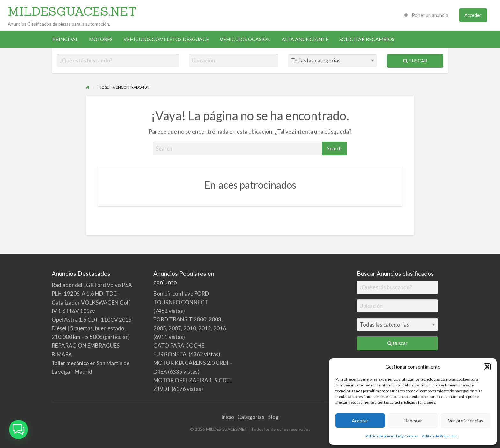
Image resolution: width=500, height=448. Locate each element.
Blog (273, 417)
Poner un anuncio (426, 15)
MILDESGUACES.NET (72, 11)
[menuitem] (426, 15)
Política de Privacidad (440, 436)
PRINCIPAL (65, 39)
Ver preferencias (466, 421)
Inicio (228, 417)
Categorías (251, 417)
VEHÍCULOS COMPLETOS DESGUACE (166, 39)
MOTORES (101, 39)
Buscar (415, 61)
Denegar (413, 421)
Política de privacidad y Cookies (392, 436)
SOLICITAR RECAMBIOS (367, 39)
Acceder (473, 15)
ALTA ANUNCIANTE (305, 39)
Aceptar (360, 421)
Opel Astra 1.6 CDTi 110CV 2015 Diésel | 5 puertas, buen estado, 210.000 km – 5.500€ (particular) (92, 328)
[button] (487, 367)
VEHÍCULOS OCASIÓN (245, 39)
